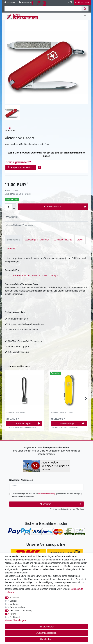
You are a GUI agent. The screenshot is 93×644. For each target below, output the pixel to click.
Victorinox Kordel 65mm (16, 413)
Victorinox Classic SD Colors (62, 413)
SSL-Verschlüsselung (18, 352)
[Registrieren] (25, 3)
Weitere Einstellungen (15, 620)
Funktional (15, 617)
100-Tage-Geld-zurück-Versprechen (25, 341)
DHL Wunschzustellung (21, 611)
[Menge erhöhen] (14, 205)
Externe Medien (17, 607)
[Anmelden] (10, 3)
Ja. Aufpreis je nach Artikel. (21, 167)
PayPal (13, 614)
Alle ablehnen (46, 639)
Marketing (14, 604)
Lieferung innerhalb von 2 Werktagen (26, 324)
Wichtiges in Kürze (63, 240)
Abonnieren (61, 504)
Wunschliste (12, 217)
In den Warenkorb (65, 207)
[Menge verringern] (14, 209)
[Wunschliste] (70, 3)
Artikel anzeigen (28, 424)
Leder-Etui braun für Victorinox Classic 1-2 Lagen (35, 276)
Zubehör (11, 249)
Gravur (80, 240)
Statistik (13, 601)
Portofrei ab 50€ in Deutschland (23, 330)
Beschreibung (14, 240)
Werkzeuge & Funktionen (37, 240)
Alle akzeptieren (47, 627)
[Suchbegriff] (43, 9)
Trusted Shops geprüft (19, 347)
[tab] (14, 240)
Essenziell (15, 598)
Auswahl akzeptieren (46, 633)
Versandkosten (28, 225)
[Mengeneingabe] (8, 207)
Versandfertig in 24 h (18, 319)
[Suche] (85, 9)
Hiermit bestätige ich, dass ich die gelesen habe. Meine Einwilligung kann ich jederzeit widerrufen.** (47, 495)
